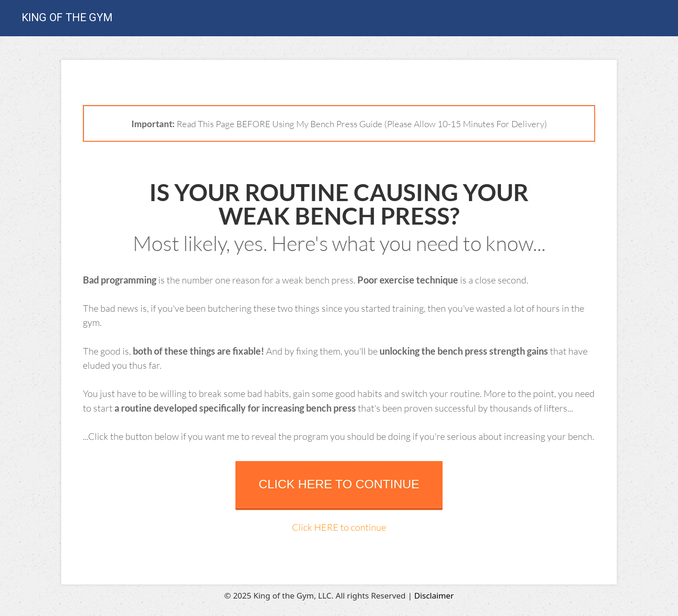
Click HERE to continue (339, 527)
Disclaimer (434, 596)
